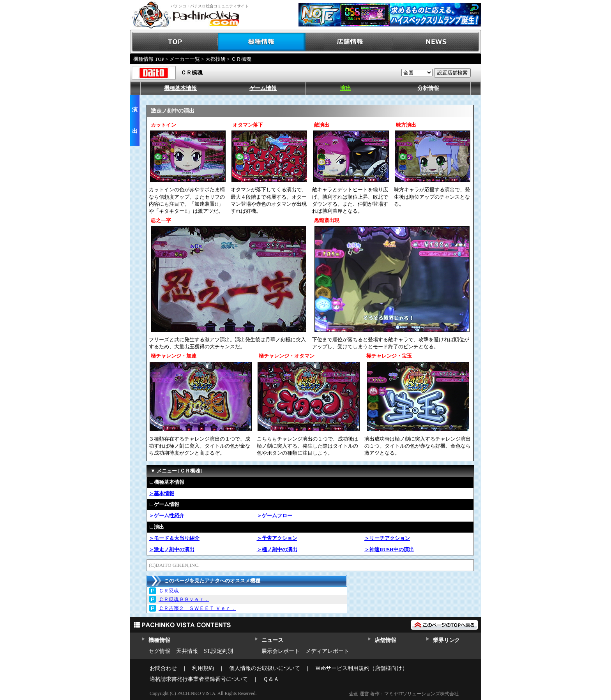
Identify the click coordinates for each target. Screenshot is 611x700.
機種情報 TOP (149, 59)
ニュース (272, 640)
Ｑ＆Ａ (271, 679)
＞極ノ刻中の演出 (277, 549)
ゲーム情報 (263, 88)
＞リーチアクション (387, 538)
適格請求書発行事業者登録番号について (199, 679)
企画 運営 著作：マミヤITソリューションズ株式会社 (404, 694)
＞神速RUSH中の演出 (389, 549)
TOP (174, 42)
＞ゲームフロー (275, 516)
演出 (346, 88)
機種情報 (262, 42)
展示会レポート (281, 651)
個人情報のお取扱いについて (265, 668)
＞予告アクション (277, 538)
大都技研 (215, 59)
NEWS (437, 42)
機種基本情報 (180, 88)
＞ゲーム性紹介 (167, 516)
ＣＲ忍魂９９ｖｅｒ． (184, 599)
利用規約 (203, 668)
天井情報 (187, 651)
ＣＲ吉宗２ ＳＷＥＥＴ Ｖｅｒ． (197, 608)
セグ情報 (159, 651)
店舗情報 (349, 42)
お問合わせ (163, 668)
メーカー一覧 (185, 59)
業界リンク (446, 640)
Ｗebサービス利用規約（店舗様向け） (361, 668)
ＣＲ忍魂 (169, 591)
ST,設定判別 (218, 651)
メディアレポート (327, 651)
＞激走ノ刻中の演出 (172, 549)
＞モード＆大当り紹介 (174, 538)
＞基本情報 (162, 493)
